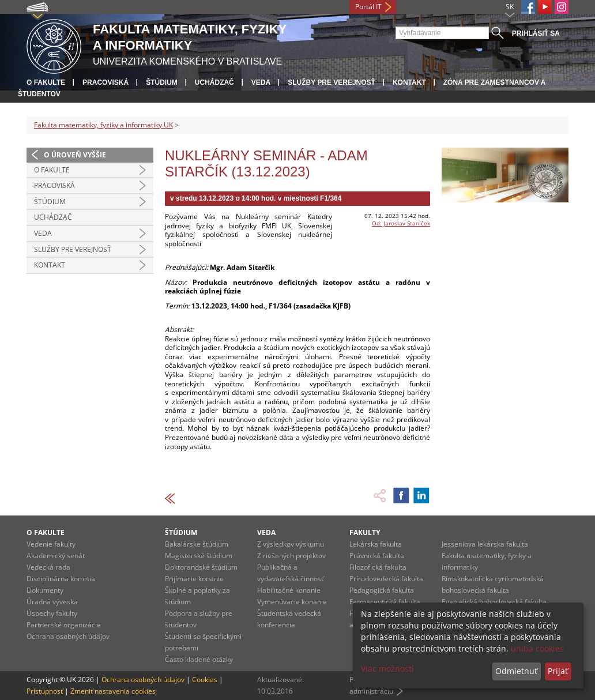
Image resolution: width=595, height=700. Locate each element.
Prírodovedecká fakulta (386, 579)
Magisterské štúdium (199, 556)
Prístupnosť (45, 691)
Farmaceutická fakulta (385, 602)
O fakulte (46, 82)
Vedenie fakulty (51, 544)
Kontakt (409, 82)
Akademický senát (56, 556)
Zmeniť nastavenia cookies (113, 691)
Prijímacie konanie (194, 579)
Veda (261, 82)
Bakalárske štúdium (197, 544)
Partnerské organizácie (64, 625)
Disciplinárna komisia (61, 579)
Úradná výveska (52, 602)
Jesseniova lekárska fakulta (485, 544)
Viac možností (387, 669)
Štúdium (162, 82)
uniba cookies (537, 648)
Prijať (558, 671)
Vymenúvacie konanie (292, 602)
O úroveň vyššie (75, 155)
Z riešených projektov (291, 556)
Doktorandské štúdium (201, 567)
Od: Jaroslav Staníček (401, 223)
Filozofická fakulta (378, 567)
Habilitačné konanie (289, 590)
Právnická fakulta (377, 556)
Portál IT (368, 7)
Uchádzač (214, 82)
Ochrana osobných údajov (68, 636)
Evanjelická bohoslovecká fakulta (494, 602)
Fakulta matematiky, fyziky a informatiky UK (103, 125)
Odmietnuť (516, 671)
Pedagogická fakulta (382, 590)
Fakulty (365, 532)
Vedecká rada (48, 567)
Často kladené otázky (199, 659)
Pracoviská (106, 82)
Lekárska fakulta (376, 544)
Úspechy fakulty (52, 613)
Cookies (205, 680)
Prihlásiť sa (536, 33)
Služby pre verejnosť (332, 82)
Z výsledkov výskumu (291, 544)
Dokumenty (45, 590)
